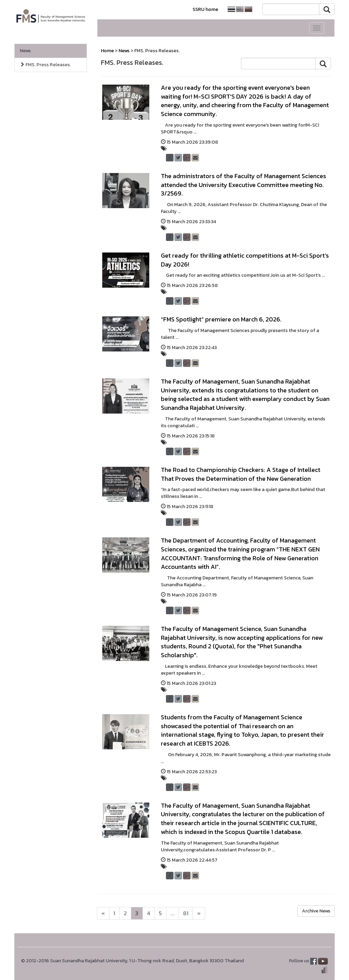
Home (107, 51)
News (25, 51)
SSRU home (205, 9)
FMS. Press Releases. (45, 65)
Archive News (316, 911)
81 (186, 913)
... (172, 913)
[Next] (103, 913)
